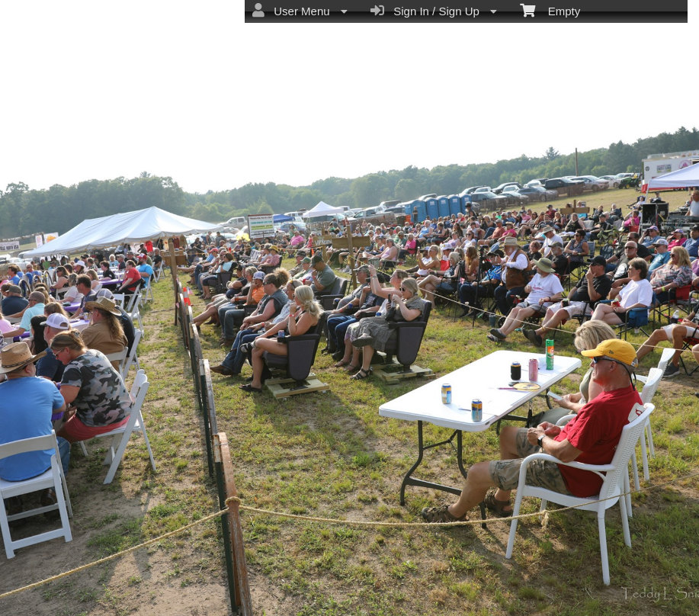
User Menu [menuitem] (300, 11)
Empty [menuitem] (550, 10)
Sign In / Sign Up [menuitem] (434, 11)
